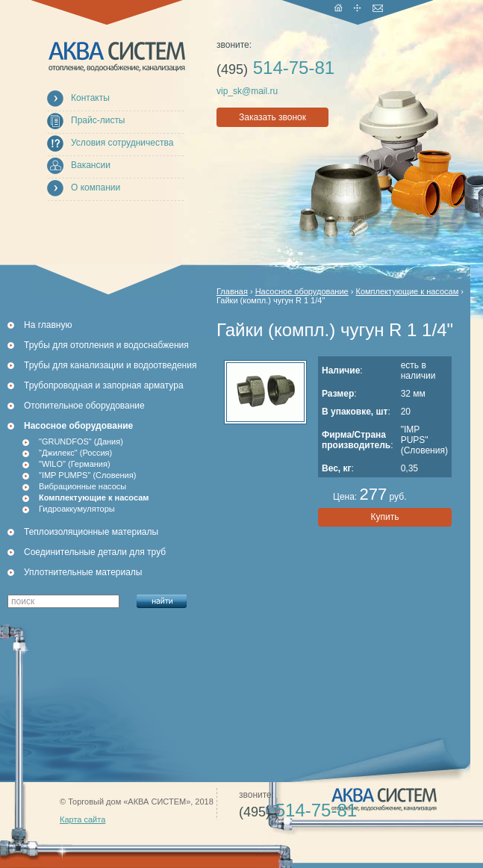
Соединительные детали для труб (95, 552)
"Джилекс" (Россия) (75, 453)
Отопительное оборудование (84, 406)
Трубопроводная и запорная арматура (104, 385)
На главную (48, 325)
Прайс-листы (98, 120)
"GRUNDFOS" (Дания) (81, 441)
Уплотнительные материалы (83, 572)
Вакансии (91, 165)
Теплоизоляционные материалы (91, 532)
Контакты (90, 98)
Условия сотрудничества (122, 143)
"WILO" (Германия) (75, 464)
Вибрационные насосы (82, 486)
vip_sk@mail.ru (247, 91)
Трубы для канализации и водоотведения (110, 365)
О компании (96, 187)
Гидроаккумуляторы (77, 509)
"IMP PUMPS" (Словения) (87, 475)
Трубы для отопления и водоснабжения (106, 345)
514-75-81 (275, 68)
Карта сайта (82, 819)
